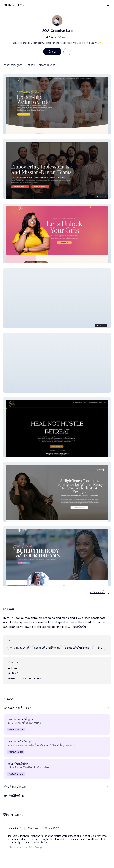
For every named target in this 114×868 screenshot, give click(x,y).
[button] (57, 104)
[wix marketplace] (14, 5)
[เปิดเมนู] (108, 5)
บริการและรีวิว (47, 65)
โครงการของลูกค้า (12, 65)
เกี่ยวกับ (31, 65)
